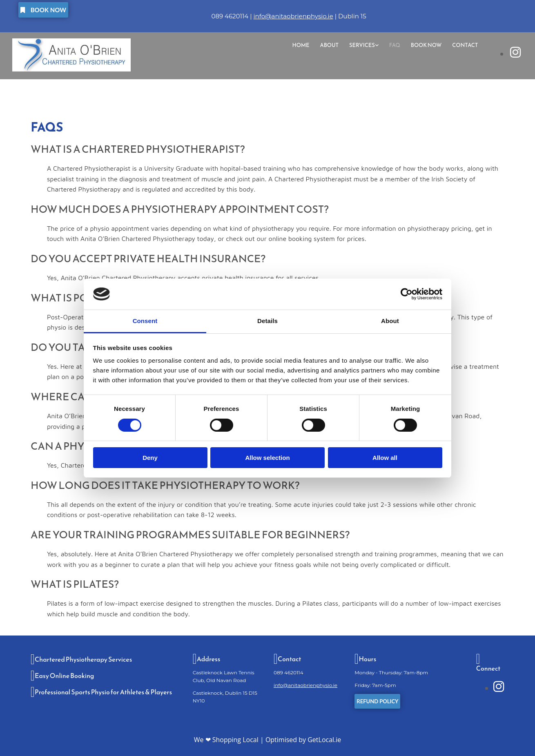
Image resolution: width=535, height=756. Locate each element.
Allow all (385, 458)
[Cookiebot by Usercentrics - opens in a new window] (407, 294)
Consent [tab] (145, 321)
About (329, 45)
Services (362, 45)
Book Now (426, 45)
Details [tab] (267, 321)
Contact (465, 45)
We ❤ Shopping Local (226, 740)
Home (301, 45)
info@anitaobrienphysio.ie (293, 16)
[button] (43, 10)
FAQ (395, 45)
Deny (150, 458)
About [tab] (390, 321)
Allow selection (267, 458)
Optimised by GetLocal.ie (303, 740)
